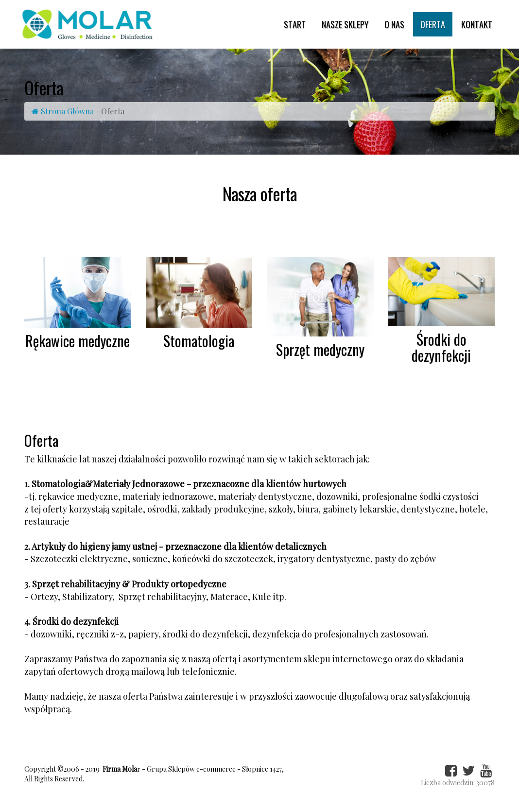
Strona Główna (63, 111)
